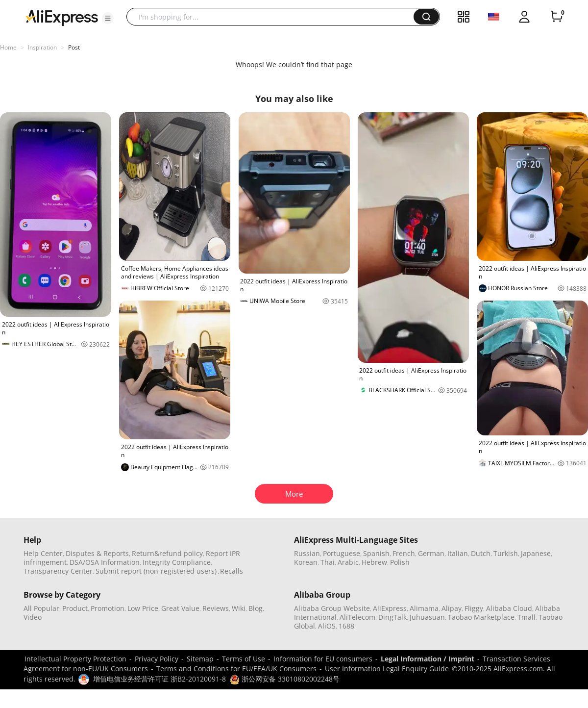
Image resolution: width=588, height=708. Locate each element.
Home (8, 47)
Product (75, 608)
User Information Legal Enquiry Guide (387, 669)
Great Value (180, 608)
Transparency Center (58, 571)
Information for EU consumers (323, 659)
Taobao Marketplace (481, 617)
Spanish (376, 553)
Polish (400, 562)
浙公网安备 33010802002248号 (285, 679)
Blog (256, 608)
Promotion (108, 608)
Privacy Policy (157, 659)
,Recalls (231, 571)
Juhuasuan (427, 617)
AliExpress (390, 608)
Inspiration (42, 47)
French (404, 553)
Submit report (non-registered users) (156, 571)
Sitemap (200, 659)
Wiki (239, 608)
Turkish (506, 553)
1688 (346, 626)
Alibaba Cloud (509, 608)
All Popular (41, 608)
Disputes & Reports (97, 553)
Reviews (216, 608)
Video (33, 617)
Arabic (348, 562)
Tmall (527, 617)
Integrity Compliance (177, 562)
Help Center (43, 553)
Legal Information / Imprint (428, 659)
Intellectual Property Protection (75, 659)
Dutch (481, 553)
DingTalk (392, 617)
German (431, 553)
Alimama (424, 608)
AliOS (327, 626)
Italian (458, 553)
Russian (307, 553)
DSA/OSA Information (105, 562)
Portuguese (342, 553)
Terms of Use (244, 659)
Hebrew (374, 562)
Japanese (536, 553)
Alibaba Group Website (332, 608)
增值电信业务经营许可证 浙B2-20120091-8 (159, 679)
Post (74, 47)
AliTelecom (357, 617)
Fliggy (474, 608)
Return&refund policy (167, 553)
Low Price (143, 608)
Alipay (452, 608)
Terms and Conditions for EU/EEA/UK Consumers (236, 669)
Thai (328, 562)
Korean (306, 562)
